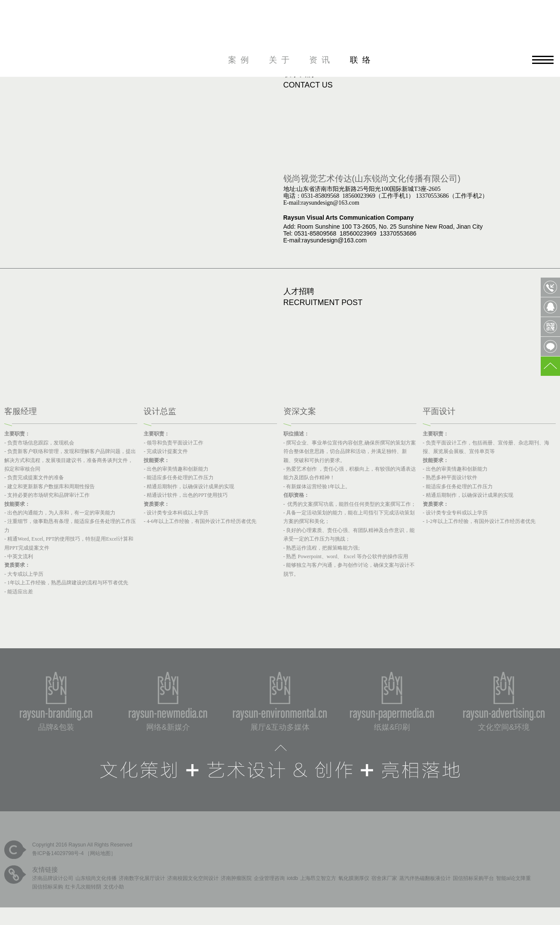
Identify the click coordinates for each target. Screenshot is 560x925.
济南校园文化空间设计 (193, 878)
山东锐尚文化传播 (96, 878)
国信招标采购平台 (473, 878)
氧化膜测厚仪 (354, 878)
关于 (281, 60)
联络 (362, 60)
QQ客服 (550, 307)
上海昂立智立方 (318, 878)
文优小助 (114, 887)
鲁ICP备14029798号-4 (58, 853)
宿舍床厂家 (384, 878)
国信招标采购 (48, 887)
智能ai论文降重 (513, 878)
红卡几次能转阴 (83, 887)
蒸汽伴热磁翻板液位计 (425, 878)
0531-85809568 (550, 287)
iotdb (292, 878)
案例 (241, 60)
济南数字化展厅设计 (142, 878)
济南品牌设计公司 (53, 878)
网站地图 (100, 853)
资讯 (322, 60)
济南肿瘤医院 (236, 878)
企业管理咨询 (269, 878)
